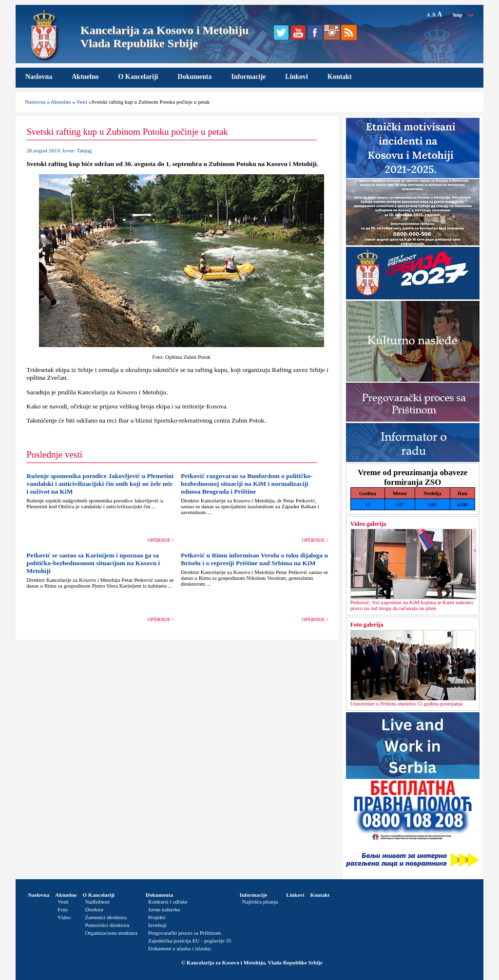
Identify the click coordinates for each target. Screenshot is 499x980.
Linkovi (297, 77)
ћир (458, 15)
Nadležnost (97, 902)
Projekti (157, 917)
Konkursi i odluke (168, 902)
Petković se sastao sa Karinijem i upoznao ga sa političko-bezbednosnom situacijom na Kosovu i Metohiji (93, 563)
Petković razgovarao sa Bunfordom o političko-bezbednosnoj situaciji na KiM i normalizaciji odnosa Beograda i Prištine (247, 484)
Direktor (94, 909)
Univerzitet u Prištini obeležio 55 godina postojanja (407, 703)
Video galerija (368, 524)
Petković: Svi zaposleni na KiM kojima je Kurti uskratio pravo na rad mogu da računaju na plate (412, 605)
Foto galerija (367, 625)
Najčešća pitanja (260, 902)
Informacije (249, 77)
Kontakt (340, 77)
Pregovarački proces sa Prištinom (184, 933)
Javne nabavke (164, 909)
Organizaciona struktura (111, 933)
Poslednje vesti (54, 454)
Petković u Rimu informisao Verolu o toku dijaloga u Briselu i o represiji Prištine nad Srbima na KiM (254, 559)
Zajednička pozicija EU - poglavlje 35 (190, 941)
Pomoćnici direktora (107, 925)
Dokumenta (195, 77)
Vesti (82, 102)
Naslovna (39, 77)
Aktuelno (85, 77)
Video (64, 917)
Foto (63, 909)
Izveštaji (157, 925)
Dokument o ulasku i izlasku (179, 948)
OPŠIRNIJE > (161, 540)
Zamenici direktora (106, 917)
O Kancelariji (138, 77)
